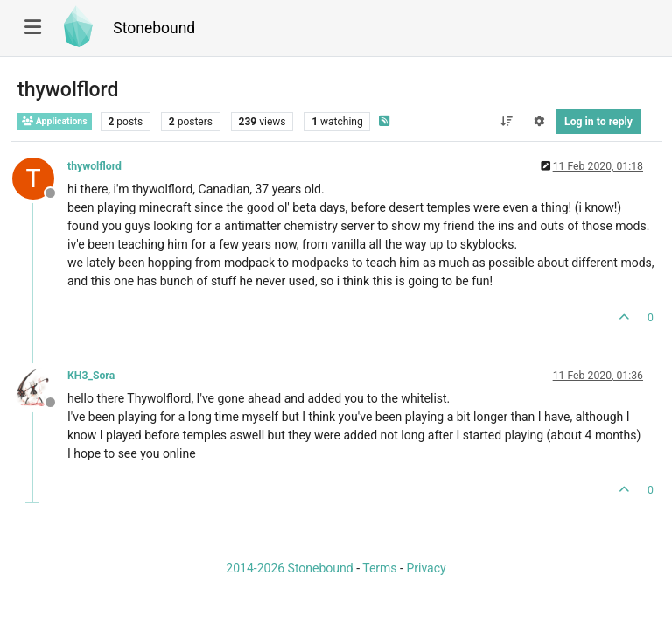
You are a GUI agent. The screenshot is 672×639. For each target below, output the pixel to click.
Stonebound (154, 28)
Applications (55, 121)
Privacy (426, 568)
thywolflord (94, 166)
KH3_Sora (91, 376)
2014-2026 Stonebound (289, 568)
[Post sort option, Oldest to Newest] (506, 122)
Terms (379, 568)
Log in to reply (598, 122)
